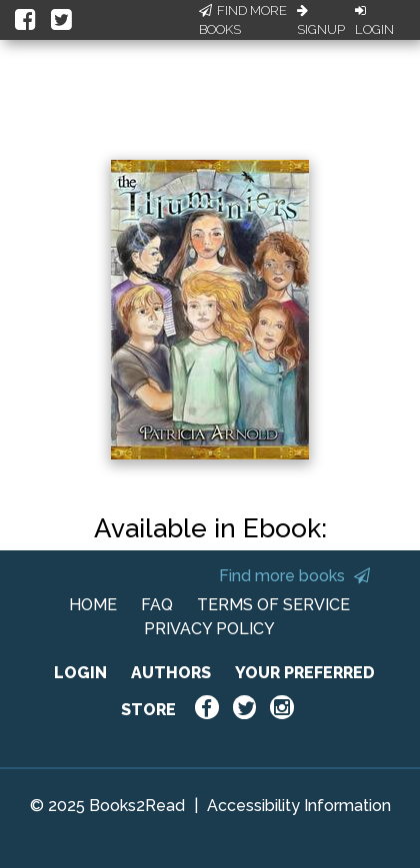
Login (374, 21)
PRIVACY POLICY (209, 629)
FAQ (157, 605)
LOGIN (80, 673)
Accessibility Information (299, 806)
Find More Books (243, 20)
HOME (93, 605)
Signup (321, 21)
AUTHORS (171, 673)
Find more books (294, 576)
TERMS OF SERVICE (273, 605)
